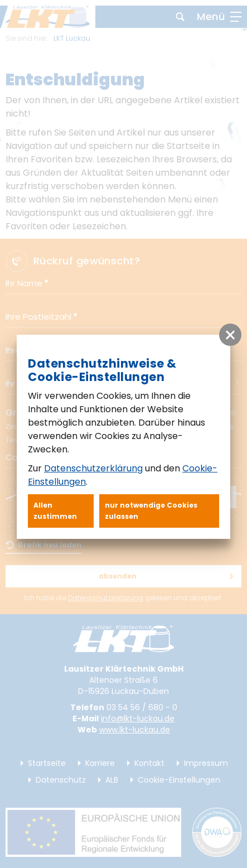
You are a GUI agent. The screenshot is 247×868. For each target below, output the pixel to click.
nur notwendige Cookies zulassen (151, 511)
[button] (230, 335)
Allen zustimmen (55, 511)
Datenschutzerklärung (93, 468)
